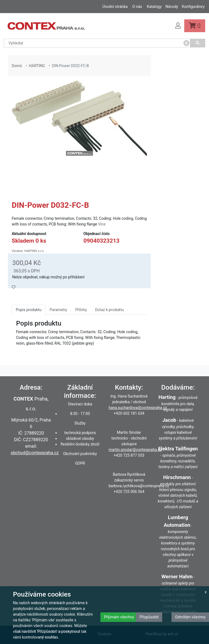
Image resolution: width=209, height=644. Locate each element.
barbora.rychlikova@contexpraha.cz (139, 486)
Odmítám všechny (190, 617)
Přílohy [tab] (81, 310)
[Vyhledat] (198, 43)
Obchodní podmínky (80, 454)
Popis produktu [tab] (29, 310)
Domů (17, 66)
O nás (137, 7)
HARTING (37, 66)
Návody (172, 7)
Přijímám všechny (119, 617)
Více (102, 224)
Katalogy (154, 7)
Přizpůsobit (149, 617)
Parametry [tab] (58, 310)
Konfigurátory (193, 7)
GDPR (80, 463)
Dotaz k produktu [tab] (109, 310)
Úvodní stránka (115, 7)
